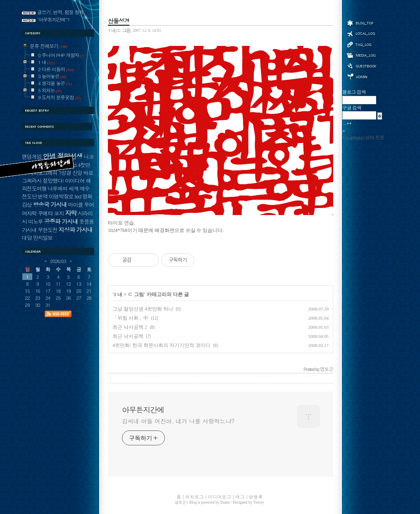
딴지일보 (43, 238)
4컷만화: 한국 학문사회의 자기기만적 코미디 (161, 345)
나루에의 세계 (63, 188)
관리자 (361, 76)
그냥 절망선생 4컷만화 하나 (143, 309)
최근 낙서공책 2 (130, 327)
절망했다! (53, 180)
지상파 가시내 (76, 230)
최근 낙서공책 (128, 336)
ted (78, 196)
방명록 (361, 65)
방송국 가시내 (50, 204)
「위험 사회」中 (130, 318)
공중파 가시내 (61, 221)
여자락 (29, 213)
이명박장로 (61, 196)
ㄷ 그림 (136, 294)
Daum (225, 502)
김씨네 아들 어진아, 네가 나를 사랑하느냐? (178, 421)
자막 (71, 213)
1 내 (118, 294)
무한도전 (47, 230)
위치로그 (361, 33)
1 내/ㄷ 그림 (119, 30)
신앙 (77, 173)
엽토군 (180, 502)
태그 (361, 44)
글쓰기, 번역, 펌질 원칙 (60, 12)
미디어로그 (361, 55)
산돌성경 (119, 21)
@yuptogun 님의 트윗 (363, 137)
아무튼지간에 (143, 410)
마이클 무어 (81, 204)
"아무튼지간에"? (53, 19)
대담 (27, 238)
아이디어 (75, 180)
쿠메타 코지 (51, 213)
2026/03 (58, 261)
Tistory (259, 502)
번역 (43, 196)
